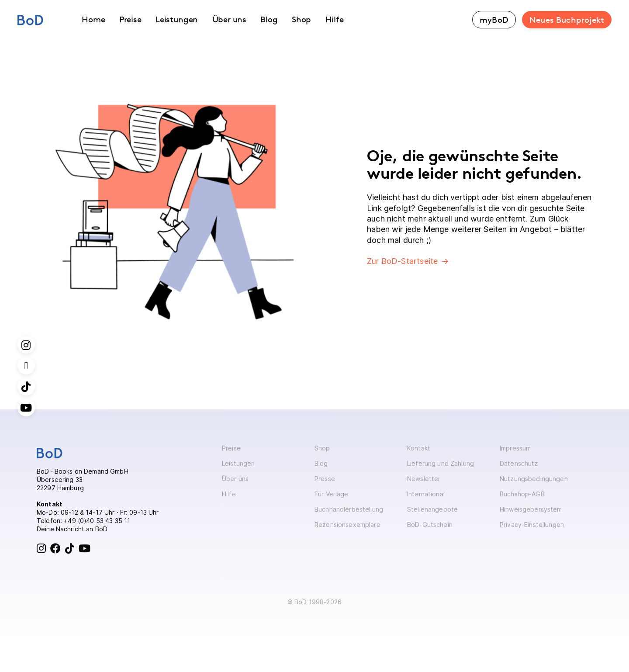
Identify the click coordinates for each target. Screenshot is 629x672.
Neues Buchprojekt (567, 20)
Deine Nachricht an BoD (72, 529)
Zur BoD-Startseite (402, 261)
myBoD (494, 20)
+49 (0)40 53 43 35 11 (97, 521)
